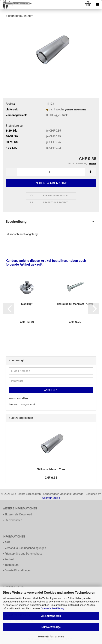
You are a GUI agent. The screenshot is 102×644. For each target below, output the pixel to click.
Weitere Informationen (51, 637)
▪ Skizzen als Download (17, 514)
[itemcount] (51, 172)
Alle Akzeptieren (51, 616)
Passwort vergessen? (22, 404)
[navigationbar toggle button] (97, 5)
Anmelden (51, 390)
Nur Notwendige (51, 627)
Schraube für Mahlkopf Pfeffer (75, 304)
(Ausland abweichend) (75, 110)
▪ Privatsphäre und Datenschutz (22, 554)
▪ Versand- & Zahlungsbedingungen (24, 548)
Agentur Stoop (51, 498)
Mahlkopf (27, 304)
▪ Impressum (11, 565)
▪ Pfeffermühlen (12, 520)
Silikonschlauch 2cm (51, 469)
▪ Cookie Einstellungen (17, 570)
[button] (8, 309)
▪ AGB (6, 542)
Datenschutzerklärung (52, 608)
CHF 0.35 (51, 478)
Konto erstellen (18, 398)
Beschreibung (16, 221)
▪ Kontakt (9, 559)
